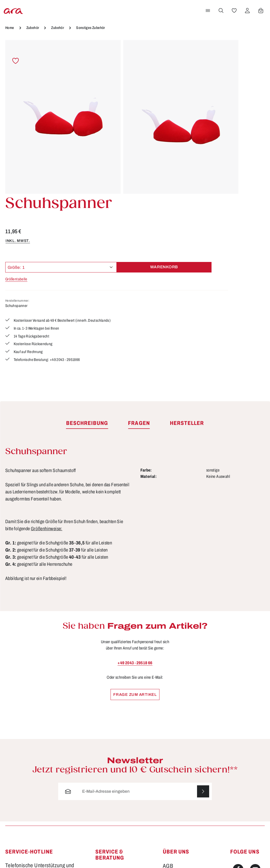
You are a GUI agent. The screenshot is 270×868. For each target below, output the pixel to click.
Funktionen (107, 744)
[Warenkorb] (260, 19)
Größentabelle (174, 137)
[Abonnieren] (203, 664)
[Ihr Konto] (247, 19)
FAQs (101, 754)
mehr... (264, 806)
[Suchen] (220, 19)
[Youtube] (255, 742)
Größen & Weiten (114, 763)
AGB (168, 738)
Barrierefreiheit (112, 837)
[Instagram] (238, 760)
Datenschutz (176, 748)
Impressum (175, 757)
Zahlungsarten (111, 818)
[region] (79, 105)
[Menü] (207, 19)
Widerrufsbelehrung (184, 766)
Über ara (172, 785)
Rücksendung (110, 809)
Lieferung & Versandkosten (111, 786)
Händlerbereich (180, 794)
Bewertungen (110, 827)
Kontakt (104, 772)
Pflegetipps (107, 799)
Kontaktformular (59, 779)
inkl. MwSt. (175, 98)
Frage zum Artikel (135, 566)
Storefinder (175, 776)
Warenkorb (239, 125)
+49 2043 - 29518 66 (135, 534)
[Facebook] (238, 742)
